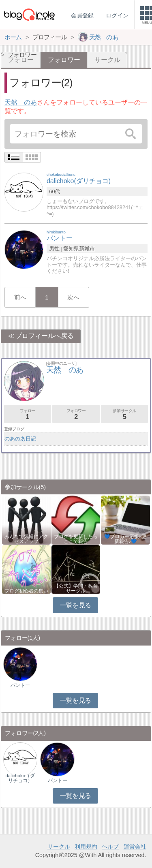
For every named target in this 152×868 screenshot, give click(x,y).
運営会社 (135, 847)
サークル (107, 60)
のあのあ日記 (20, 439)
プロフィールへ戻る (45, 336)
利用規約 (86, 847)
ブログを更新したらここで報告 (76, 539)
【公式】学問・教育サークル (76, 588)
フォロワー (76, 414)
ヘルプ (110, 847)
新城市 (87, 249)
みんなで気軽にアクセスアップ (26, 539)
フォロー (28, 414)
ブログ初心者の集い (26, 591)
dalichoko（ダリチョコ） (20, 778)
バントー (20, 685)
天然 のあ (21, 102)
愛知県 (71, 249)
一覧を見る (76, 605)
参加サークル (124, 414)
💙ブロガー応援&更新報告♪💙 (126, 539)
